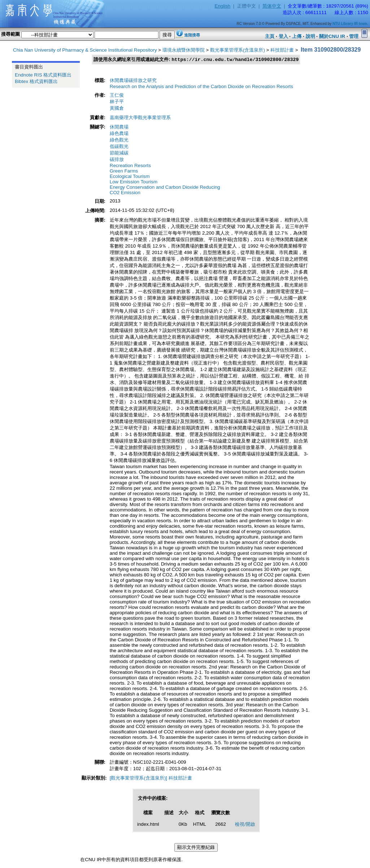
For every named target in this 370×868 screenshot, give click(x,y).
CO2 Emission (125, 193)
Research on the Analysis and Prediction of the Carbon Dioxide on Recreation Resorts (201, 87)
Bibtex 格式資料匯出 (36, 81)
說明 (310, 36)
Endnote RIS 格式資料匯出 (43, 75)
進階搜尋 (192, 35)
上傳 (297, 36)
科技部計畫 (282, 50)
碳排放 (117, 160)
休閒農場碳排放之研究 (133, 81)
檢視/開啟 (245, 825)
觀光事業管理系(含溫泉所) (238, 50)
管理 (354, 36)
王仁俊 (117, 95)
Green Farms (124, 171)
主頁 (270, 36)
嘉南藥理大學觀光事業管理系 (140, 118)
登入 (283, 36)
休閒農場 (119, 127)
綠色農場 (119, 134)
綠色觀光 (119, 140)
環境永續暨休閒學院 (184, 50)
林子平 (117, 102)
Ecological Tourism (130, 177)
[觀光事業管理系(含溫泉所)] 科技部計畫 (151, 778)
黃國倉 (117, 108)
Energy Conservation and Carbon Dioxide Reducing (165, 187)
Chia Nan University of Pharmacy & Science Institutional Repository (85, 50)
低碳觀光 (119, 147)
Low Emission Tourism (134, 182)
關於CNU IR (332, 36)
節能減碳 (119, 153)
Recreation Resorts (130, 166)
